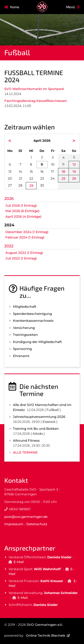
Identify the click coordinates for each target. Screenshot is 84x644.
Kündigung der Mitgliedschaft (37, 342)
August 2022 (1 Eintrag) (24, 253)
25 (63, 178)
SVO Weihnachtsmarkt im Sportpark (34, 89)
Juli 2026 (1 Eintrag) (21, 205)
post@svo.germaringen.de (26, 517)
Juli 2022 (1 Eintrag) (21, 258)
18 (63, 171)
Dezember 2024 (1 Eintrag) (27, 232)
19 (74, 171)
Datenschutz (37, 524)
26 (74, 178)
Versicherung (24, 328)
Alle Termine (25, 452)
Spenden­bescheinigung (32, 314)
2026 (9, 199)
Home (15, 7)
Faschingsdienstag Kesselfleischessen (36, 101)
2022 (9, 246)
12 (74, 164)
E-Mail (19, 562)
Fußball (17, 52)
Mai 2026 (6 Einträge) (22, 211)
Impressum (14, 524)
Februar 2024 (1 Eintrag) (25, 237)
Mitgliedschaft (25, 307)
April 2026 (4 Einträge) (23, 217)
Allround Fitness (26, 440)
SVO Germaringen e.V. (45, 625)
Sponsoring (22, 349)
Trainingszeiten (25, 335)
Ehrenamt (21, 356)
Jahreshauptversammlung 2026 (39, 417)
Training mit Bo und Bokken (36, 429)
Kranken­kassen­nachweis (33, 321)
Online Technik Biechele (46, 635)
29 (31, 186)
